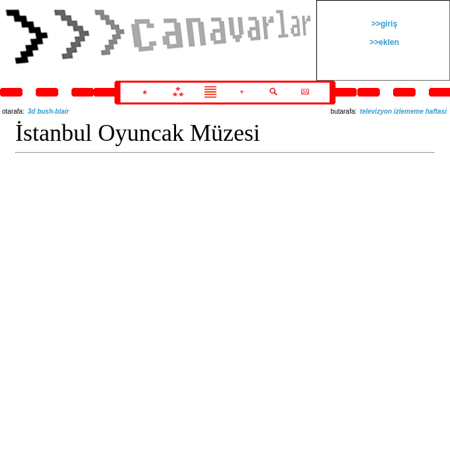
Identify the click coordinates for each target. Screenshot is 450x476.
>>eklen (383, 42)
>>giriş (383, 24)
